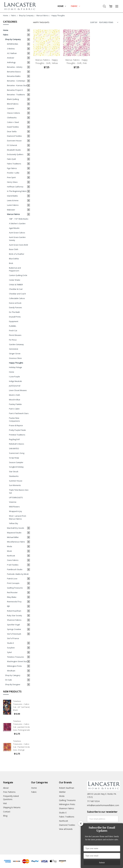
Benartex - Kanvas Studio (18, 85)
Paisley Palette (15, 404)
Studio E (10, 643)
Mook (9, 551)
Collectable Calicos (17, 298)
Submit (102, 863)
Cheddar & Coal (16, 289)
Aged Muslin (14, 228)
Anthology (11, 62)
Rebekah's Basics (17, 444)
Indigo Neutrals (15, 381)
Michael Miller (13, 537)
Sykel (9, 652)
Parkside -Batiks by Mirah (18, 574)
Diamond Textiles (14, 136)
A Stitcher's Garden (17, 223)
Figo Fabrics (12, 168)
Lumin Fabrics (13, 205)
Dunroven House (14, 141)
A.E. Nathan (12, 53)
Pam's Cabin (14, 409)
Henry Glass (12, 182)
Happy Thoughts (16, 363)
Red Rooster (12, 592)
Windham (11, 671)
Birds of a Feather (17, 254)
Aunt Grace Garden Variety (17, 239)
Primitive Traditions (17, 435)
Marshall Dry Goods (16, 528)
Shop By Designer (13, 684)
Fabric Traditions (14, 164)
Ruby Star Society (15, 615)
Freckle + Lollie (13, 173)
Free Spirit (11, 177)
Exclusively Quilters (15, 154)
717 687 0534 (93, 801)
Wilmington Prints (14, 666)
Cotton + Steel (13, 122)
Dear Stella (12, 131)
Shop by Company (13, 39)
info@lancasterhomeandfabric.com (103, 805)
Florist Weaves (15, 335)
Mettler (62, 792)
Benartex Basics (14, 72)
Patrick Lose (12, 579)
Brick (11, 263)
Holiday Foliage (15, 367)
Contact (7, 812)
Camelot (11, 108)
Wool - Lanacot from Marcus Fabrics (18, 517)
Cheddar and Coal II (17, 294)
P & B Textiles (13, 565)
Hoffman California (15, 187)
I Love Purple (14, 377)
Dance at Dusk (15, 303)
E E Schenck (12, 145)
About (6, 788)
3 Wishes (11, 49)
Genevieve (14, 349)
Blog (5, 816)
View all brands (66, 829)
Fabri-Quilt (11, 159)
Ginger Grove (15, 354)
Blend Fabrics (13, 104)
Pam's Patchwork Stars (19, 413)
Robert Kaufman (14, 611)
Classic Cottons (14, 113)
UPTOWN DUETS (16, 497)
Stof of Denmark (14, 634)
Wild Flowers (14, 507)
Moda (10, 546)
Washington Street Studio (18, 661)
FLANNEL (13, 326)
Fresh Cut (13, 330)
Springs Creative (14, 629)
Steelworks (14, 476)
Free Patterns (9, 792)
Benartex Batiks (14, 76)
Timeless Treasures (15, 657)
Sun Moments (15, 485)
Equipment (14, 321)
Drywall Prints (15, 317)
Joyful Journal (15, 386)
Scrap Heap (14, 458)
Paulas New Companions (14, 419)
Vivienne (13, 502)
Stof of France (13, 638)
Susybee (11, 648)
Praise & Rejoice (16, 425)
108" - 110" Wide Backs (19, 219)
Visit (5, 803)
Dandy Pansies (15, 307)
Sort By (94, 22)
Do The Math (14, 312)
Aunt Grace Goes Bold (18, 245)
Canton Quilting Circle (18, 275)
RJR (8, 606)
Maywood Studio (14, 533)
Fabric (75, 6)
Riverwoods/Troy (14, 602)
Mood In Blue (15, 400)
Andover (11, 58)
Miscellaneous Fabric (16, 542)
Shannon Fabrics (14, 620)
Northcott (11, 556)
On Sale (8, 680)
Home (62, 6)
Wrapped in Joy (15, 511)
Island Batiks (12, 196)
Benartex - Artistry (15, 67)
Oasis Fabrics (13, 560)
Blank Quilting (13, 99)
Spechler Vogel (13, 625)
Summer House (16, 481)
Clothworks (12, 118)
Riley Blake (12, 597)
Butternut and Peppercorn (15, 269)
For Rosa (13, 340)
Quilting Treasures (15, 588)
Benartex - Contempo (16, 81)
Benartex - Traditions (16, 95)
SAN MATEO (14, 448)
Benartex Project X (15, 90)
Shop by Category (13, 675)
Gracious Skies (15, 358)
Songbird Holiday (16, 467)
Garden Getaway (16, 344)
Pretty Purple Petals (17, 430)
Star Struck (14, 472)
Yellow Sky (14, 523)
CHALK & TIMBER (16, 285)
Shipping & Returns (12, 807)
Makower (11, 210)
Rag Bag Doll (14, 439)
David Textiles (13, 127)
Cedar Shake (15, 280)
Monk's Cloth (15, 395)
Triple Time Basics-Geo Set (19, 491)
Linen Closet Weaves (18, 390)
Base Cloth (14, 249)
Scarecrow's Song (17, 453)
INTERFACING (13, 44)
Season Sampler (16, 462)
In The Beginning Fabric (17, 191)
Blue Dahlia (14, 259)
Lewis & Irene (13, 200)
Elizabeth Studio (14, 150)
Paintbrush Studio (15, 569)
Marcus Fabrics (13, 214)
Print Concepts (13, 583)
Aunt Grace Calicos (17, 233)
